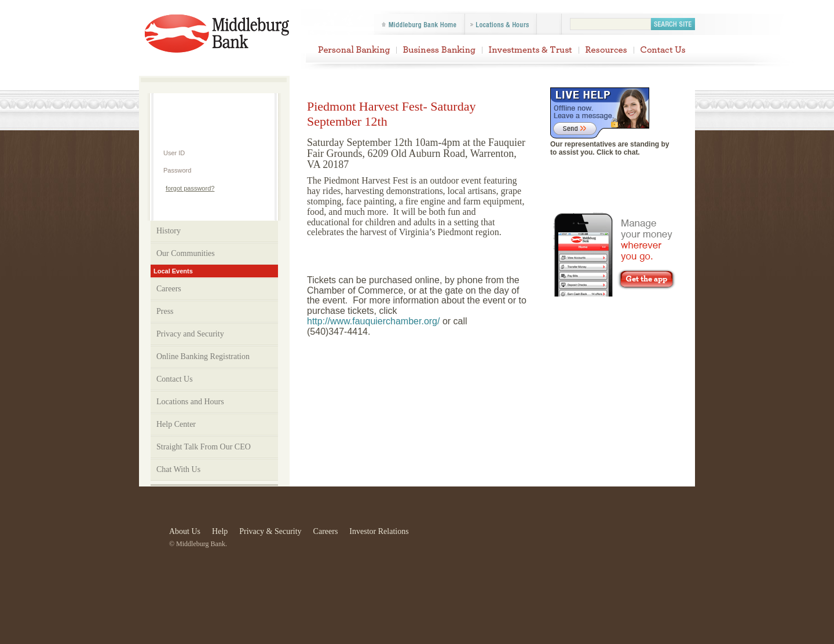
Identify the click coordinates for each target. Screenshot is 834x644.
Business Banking (439, 50)
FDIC (489, 535)
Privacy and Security (216, 334)
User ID (174, 153)
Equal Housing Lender (681, 535)
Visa (581, 535)
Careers (169, 289)
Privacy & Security (270, 531)
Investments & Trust (531, 50)
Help (213, 103)
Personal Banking (354, 50)
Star (533, 535)
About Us (185, 531)
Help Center (176, 424)
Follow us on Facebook (549, 24)
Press (165, 311)
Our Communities (216, 254)
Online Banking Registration (203, 356)
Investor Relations (379, 531)
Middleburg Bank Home (420, 25)
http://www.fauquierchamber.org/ (373, 321)
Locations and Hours (190, 402)
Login (250, 188)
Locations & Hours (500, 25)
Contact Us (663, 50)
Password (177, 170)
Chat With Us (178, 469)
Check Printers (635, 535)
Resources (606, 50)
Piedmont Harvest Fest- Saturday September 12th (219, 35)
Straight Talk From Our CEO (204, 447)
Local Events (173, 271)
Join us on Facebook (616, 174)
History (169, 231)
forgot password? (190, 188)
